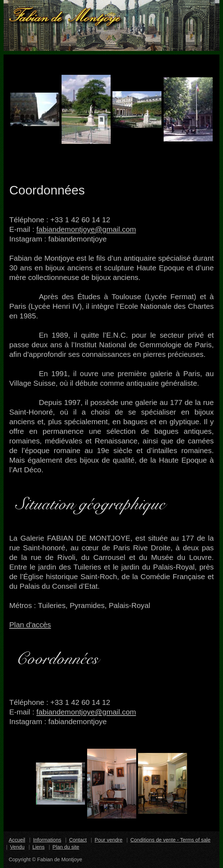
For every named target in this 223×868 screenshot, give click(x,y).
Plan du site (66, 847)
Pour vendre (108, 840)
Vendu (17, 847)
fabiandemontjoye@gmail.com (86, 229)
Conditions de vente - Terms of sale (170, 840)
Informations (47, 840)
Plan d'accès (30, 625)
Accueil (17, 840)
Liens (38, 847)
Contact (78, 840)
